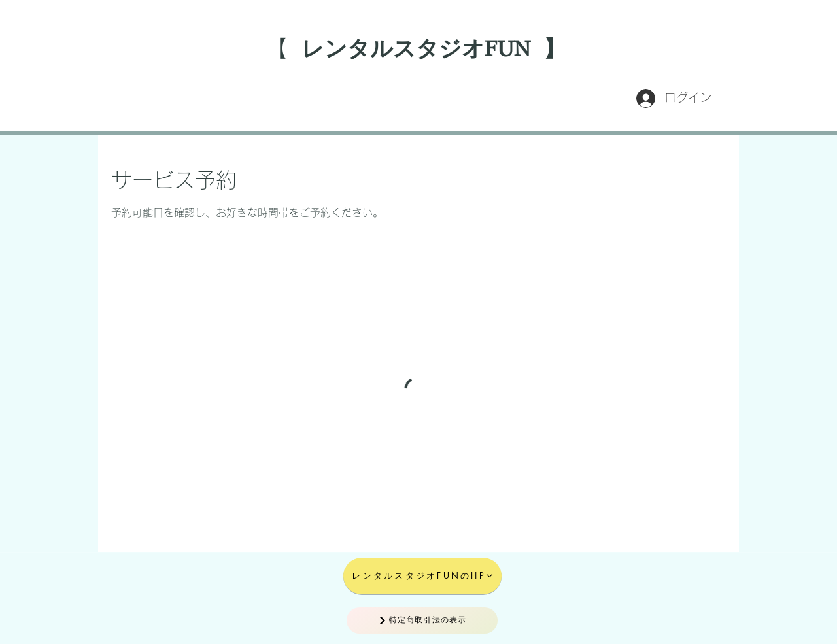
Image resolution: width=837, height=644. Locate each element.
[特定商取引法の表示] (422, 620)
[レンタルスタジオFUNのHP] (422, 576)
